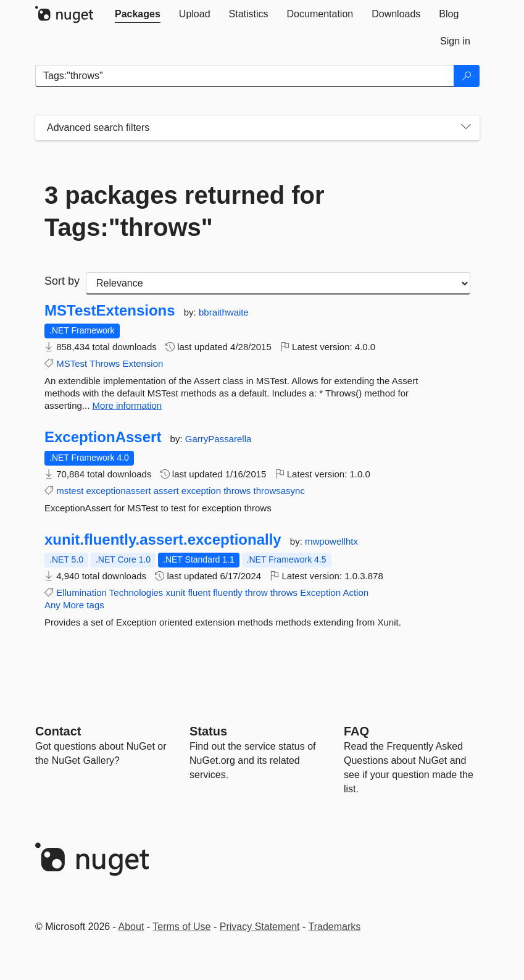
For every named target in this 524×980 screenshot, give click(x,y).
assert (166, 491)
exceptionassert (119, 491)
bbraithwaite (224, 312)
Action (356, 593)
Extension (143, 363)
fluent (199, 593)
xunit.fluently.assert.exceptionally (163, 540)
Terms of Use (181, 927)
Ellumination (81, 593)
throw (256, 593)
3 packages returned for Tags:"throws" (185, 211)
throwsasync (279, 491)
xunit (176, 593)
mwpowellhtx (331, 541)
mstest (70, 491)
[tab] (138, 14)
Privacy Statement (260, 927)
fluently (228, 593)
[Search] (467, 76)
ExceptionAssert (103, 437)
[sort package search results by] (278, 283)
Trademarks (335, 927)
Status (208, 731)
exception (201, 491)
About (131, 927)
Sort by (62, 281)
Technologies (136, 593)
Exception (320, 593)
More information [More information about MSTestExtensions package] (127, 405)
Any (52, 605)
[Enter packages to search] (245, 76)
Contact (58, 731)
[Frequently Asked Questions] (356, 731)
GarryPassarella (218, 439)
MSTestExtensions (110, 311)
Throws (105, 363)
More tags (84, 605)
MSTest (72, 363)
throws (237, 491)
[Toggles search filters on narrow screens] (466, 128)
